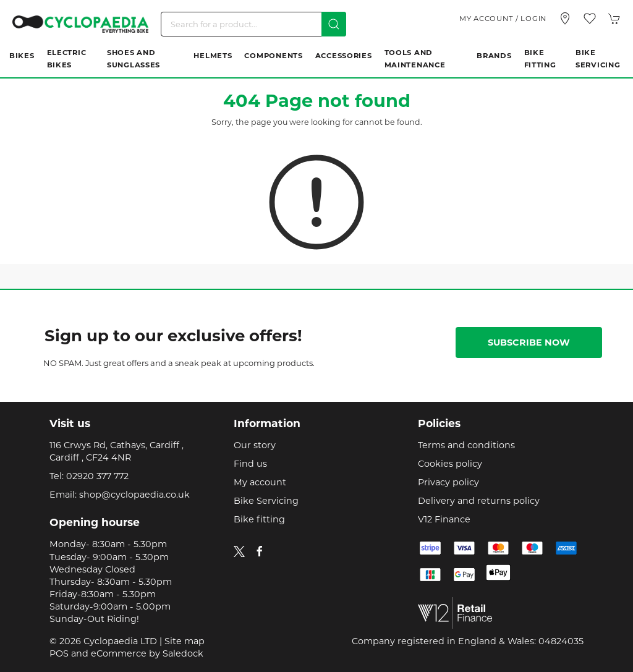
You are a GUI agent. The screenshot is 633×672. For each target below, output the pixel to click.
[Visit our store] (565, 19)
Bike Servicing (598, 59)
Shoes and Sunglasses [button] (134, 59)
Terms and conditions (466, 445)
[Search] (253, 24)
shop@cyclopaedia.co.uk (134, 495)
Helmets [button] (213, 56)
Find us (250, 464)
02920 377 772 (97, 476)
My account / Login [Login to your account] (503, 19)
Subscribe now (529, 342)
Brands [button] (494, 56)
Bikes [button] (22, 56)
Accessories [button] (344, 56)
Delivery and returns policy (479, 501)
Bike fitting (259, 519)
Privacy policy (448, 482)
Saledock (183, 653)
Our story (255, 445)
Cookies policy (450, 464)
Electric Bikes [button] (67, 59)
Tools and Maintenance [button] (415, 59)
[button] (590, 19)
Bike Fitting (540, 59)
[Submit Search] (334, 24)
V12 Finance (444, 519)
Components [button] (273, 56)
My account (260, 482)
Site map (185, 641)
